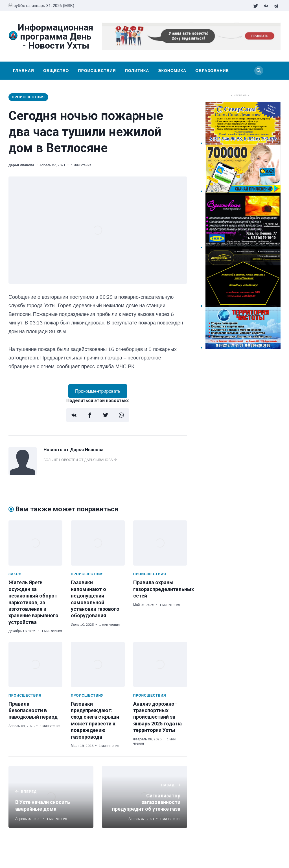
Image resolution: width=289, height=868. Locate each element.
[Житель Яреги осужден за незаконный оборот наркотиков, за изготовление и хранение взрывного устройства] (35, 543)
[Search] (259, 71)
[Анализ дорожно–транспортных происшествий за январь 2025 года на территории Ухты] (160, 664)
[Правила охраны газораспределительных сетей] (160, 543)
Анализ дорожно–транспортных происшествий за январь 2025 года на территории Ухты (157, 717)
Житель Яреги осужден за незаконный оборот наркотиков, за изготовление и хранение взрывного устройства (33, 602)
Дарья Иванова (22, 165)
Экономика (172, 71)
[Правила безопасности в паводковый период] (35, 664)
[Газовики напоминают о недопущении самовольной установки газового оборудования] (98, 543)
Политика (137, 71)
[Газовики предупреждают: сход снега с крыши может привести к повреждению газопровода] (98, 664)
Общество (56, 71)
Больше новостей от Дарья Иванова (80, 460)
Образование (212, 71)
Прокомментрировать (98, 391)
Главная (24, 71)
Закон (15, 574)
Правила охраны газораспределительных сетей (164, 589)
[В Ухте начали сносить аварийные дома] (51, 797)
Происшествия (97, 71)
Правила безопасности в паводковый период (33, 710)
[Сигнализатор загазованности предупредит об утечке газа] (144, 797)
